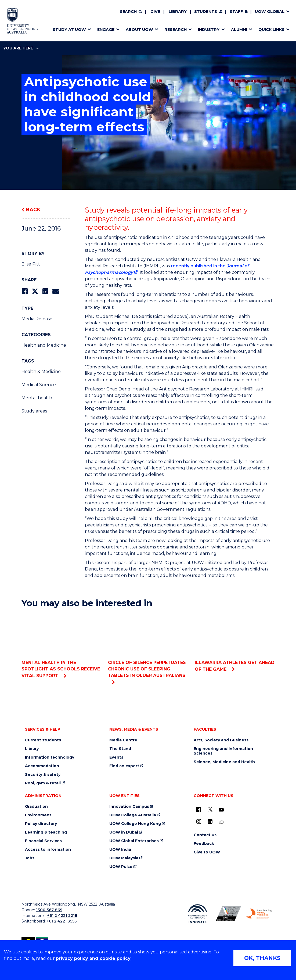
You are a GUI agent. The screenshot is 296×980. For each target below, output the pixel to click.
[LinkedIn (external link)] (210, 821)
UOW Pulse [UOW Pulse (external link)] (121, 867)
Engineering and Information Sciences (223, 751)
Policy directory (41, 824)
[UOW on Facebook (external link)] (199, 809)
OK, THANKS (262, 958)
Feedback (204, 844)
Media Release (37, 319)
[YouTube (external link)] (221, 810)
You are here (21, 48)
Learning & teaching (46, 832)
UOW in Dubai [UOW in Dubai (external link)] (124, 832)
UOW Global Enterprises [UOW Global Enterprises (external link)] (134, 841)
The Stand (120, 749)
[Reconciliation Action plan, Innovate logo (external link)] (198, 914)
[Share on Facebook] (25, 291)
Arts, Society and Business (221, 740)
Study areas (34, 411)
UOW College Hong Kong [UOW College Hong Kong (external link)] (135, 824)
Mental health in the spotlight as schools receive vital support (61, 645)
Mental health (37, 398)
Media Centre (123, 740)
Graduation (36, 807)
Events (116, 757)
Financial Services (43, 841)
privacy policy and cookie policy (93, 958)
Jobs (30, 858)
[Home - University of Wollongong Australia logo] (22, 21)
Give (155, 12)
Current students (43, 740)
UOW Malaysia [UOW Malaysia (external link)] (124, 858)
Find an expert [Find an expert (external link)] (124, 766)
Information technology (50, 757)
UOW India (120, 850)
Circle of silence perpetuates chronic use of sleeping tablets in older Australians (148, 645)
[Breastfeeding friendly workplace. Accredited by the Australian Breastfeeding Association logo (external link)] (259, 914)
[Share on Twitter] (35, 291)
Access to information (48, 850)
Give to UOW (207, 852)
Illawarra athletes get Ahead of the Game (235, 642)
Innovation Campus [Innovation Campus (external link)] (129, 807)
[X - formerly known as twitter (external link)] (210, 809)
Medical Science (39, 385)
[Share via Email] (56, 291)
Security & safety (43, 775)
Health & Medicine (41, 371)
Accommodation (42, 766)
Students (206, 12)
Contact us (205, 835)
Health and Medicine (44, 345)
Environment (38, 815)
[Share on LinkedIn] (45, 291)
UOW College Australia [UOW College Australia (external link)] (133, 815)
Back (33, 210)
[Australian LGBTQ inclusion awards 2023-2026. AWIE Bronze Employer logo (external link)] (228, 914)
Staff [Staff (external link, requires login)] (236, 12)
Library (178, 12)
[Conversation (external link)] (221, 822)
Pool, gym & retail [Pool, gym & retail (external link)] (43, 783)
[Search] (131, 12)
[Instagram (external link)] (199, 821)
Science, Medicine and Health (224, 762)
